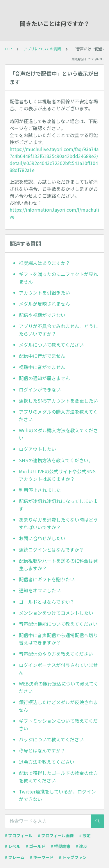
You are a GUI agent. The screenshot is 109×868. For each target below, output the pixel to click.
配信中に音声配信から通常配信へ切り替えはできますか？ (58, 639)
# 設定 (85, 835)
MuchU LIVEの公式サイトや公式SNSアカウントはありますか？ (57, 475)
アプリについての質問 (42, 49)
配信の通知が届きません (44, 378)
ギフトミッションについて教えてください (58, 724)
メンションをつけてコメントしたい (56, 613)
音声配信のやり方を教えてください (56, 654)
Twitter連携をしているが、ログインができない (57, 795)
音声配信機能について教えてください (58, 624)
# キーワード (42, 857)
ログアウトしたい (37, 449)
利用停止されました (40, 490)
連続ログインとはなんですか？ (51, 550)
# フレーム (15, 857)
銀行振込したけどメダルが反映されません (58, 706)
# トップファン (73, 857)
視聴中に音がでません (42, 367)
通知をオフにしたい (40, 590)
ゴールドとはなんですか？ (47, 602)
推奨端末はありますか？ (44, 263)
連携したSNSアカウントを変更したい (58, 401)
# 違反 (81, 846)
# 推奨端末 (60, 846)
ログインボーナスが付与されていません (58, 669)
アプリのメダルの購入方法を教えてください (58, 415)
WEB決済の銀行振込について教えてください (59, 687)
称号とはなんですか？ (42, 750)
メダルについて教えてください (51, 345)
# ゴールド (35, 846)
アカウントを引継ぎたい (44, 293)
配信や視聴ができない (42, 315)
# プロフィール (19, 835)
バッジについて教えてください (51, 739)
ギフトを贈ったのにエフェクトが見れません (58, 278)
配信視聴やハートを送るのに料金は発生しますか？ (58, 564)
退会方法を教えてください (47, 762)
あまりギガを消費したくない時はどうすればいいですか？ (58, 523)
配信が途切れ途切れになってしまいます (58, 505)
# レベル (12, 846)
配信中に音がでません (42, 356)
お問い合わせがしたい (42, 538)
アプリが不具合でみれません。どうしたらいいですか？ (58, 330)
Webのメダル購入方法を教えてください (58, 434)
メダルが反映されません (44, 304)
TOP (8, 49)
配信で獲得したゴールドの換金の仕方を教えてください (58, 777)
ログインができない (40, 389)
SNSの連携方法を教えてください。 (56, 460)
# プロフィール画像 (56, 835)
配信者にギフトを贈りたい (47, 579)
